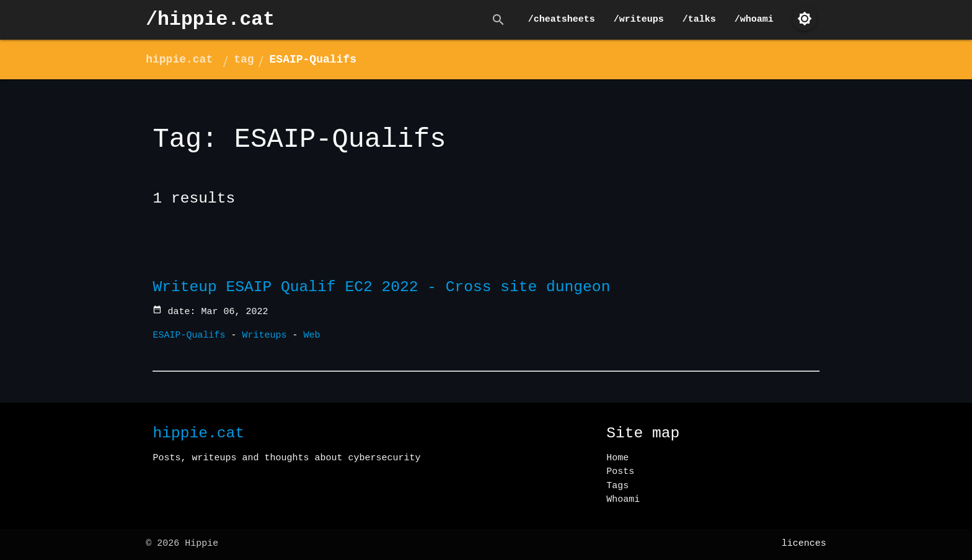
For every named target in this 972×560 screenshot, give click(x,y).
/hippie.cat (210, 20)
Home (617, 458)
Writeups (265, 335)
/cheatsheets (562, 20)
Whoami (623, 500)
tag (244, 59)
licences (804, 544)
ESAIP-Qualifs (313, 59)
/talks (699, 20)
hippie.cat (179, 59)
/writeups (639, 20)
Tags (617, 486)
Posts (620, 472)
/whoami (754, 20)
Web (312, 335)
